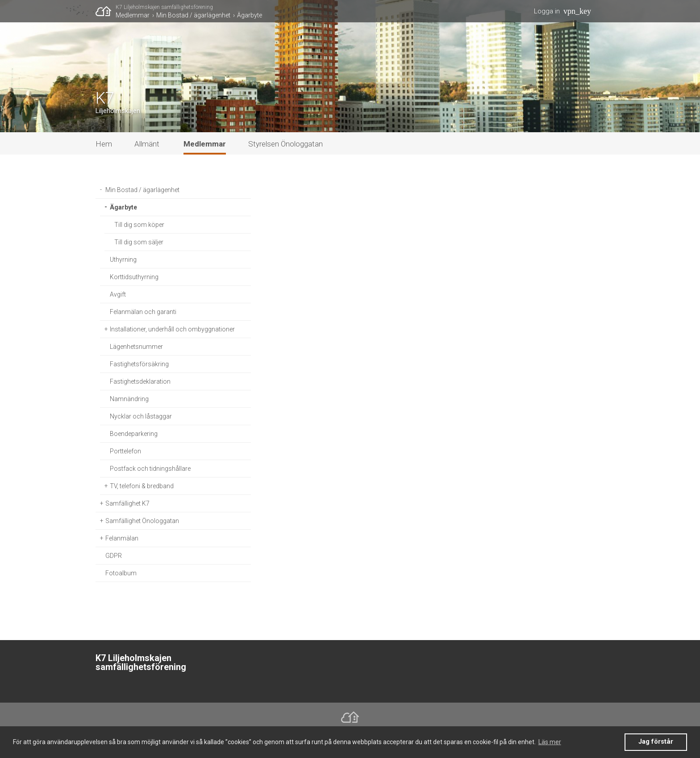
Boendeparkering (134, 434)
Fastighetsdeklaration (140, 381)
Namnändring (129, 399)
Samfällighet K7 (127, 503)
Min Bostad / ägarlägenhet (193, 15)
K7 (105, 98)
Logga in (547, 11)
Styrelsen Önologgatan (285, 144)
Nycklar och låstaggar (141, 416)
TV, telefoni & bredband (142, 486)
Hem (104, 144)
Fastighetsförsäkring (139, 364)
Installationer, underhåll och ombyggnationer (172, 329)
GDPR (114, 556)
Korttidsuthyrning (134, 277)
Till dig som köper (139, 225)
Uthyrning (123, 260)
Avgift (118, 294)
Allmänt (147, 144)
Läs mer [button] (550, 742)
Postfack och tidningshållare (150, 469)
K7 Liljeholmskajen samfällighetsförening (164, 7)
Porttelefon (125, 451)
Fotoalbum (121, 573)
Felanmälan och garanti (143, 312)
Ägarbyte (250, 15)
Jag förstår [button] (656, 742)
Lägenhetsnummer (136, 347)
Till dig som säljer (139, 242)
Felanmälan (122, 538)
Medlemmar (133, 15)
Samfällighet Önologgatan (142, 521)
